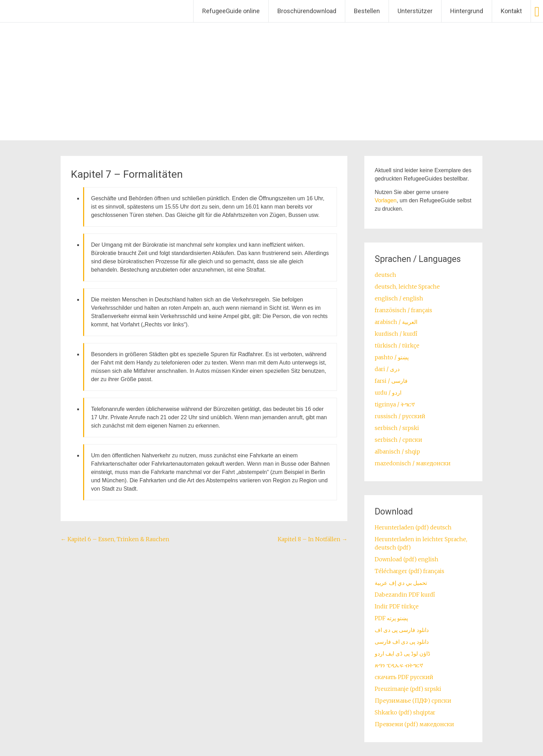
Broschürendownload (307, 11)
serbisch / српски (398, 440)
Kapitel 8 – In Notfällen (313, 539)
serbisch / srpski (397, 428)
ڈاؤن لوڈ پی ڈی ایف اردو (402, 653)
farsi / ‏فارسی (391, 381)
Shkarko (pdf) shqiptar (405, 712)
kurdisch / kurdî (396, 334)
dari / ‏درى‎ (387, 369)
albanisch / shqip (397, 451)
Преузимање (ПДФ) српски (413, 701)
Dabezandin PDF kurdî (405, 595)
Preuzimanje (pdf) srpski (408, 689)
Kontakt (511, 11)
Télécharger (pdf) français (410, 571)
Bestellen (367, 11)
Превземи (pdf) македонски (414, 724)
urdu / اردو (388, 393)
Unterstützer (415, 11)
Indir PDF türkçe (397, 606)
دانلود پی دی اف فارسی (402, 642)
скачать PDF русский (404, 677)
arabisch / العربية (396, 322)
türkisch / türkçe (397, 345)
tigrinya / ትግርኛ (395, 404)
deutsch (385, 275)
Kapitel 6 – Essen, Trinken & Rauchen (115, 539)
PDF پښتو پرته (391, 618)
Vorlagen (386, 200)
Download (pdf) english (407, 559)
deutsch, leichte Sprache (407, 287)
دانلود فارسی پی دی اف (402, 630)
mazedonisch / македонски (413, 463)
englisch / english (399, 298)
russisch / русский (400, 416)
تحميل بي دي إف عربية (401, 583)
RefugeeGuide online (231, 11)
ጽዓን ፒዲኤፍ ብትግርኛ (399, 665)
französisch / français (403, 310)
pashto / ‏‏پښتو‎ (392, 357)
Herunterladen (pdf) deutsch (413, 527)
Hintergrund (467, 11)
